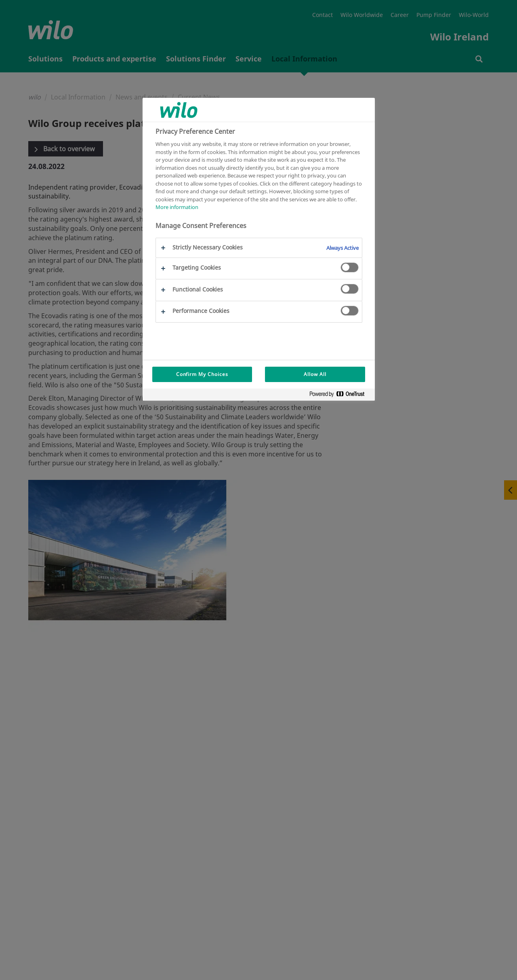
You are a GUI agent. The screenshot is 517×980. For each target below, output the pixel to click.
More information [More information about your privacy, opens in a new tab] (177, 207)
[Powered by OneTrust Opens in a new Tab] (340, 396)
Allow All (315, 374)
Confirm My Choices (202, 374)
